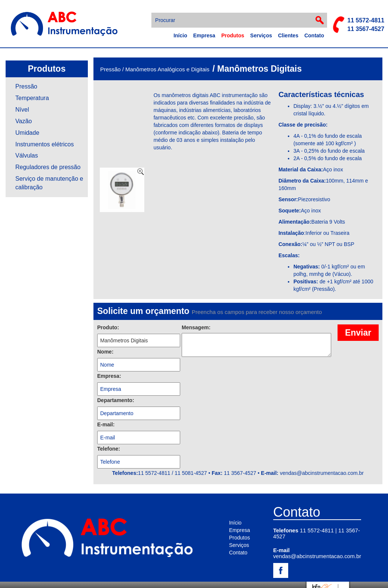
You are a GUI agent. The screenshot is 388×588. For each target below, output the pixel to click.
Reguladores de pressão (48, 167)
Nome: (105, 352)
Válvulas (27, 155)
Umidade (27, 133)
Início (180, 35)
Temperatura (32, 98)
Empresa (204, 35)
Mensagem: (196, 327)
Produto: (108, 327)
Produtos (233, 35)
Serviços (261, 35)
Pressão (26, 86)
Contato (314, 35)
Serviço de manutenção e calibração (49, 183)
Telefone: (109, 449)
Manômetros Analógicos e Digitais (167, 69)
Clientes (288, 35)
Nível (22, 110)
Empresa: (109, 376)
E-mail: (106, 424)
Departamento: (116, 400)
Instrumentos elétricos (45, 144)
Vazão (24, 121)
